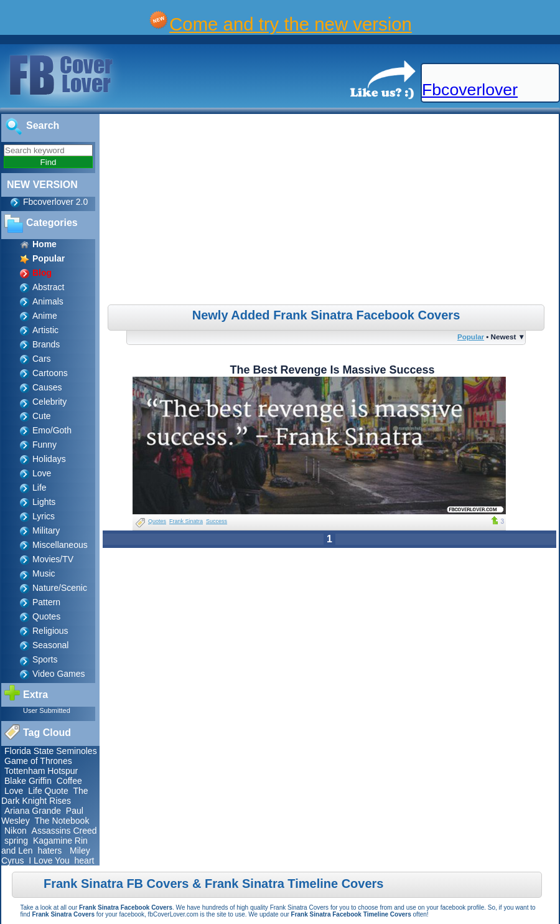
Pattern (46, 602)
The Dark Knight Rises (45, 796)
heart (85, 860)
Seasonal (50, 645)
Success (217, 521)
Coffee (69, 781)
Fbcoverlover (470, 90)
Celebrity (49, 402)
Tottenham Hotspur (41, 771)
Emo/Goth (52, 430)
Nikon (16, 831)
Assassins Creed (64, 831)
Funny (44, 445)
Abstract (48, 287)
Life (40, 488)
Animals (48, 301)
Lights (44, 502)
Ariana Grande (33, 811)
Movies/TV (53, 559)
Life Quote (48, 791)
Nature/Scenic (60, 588)
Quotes (46, 616)
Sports (45, 659)
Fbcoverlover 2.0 (55, 202)
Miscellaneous (60, 545)
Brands (46, 344)
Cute (42, 416)
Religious (50, 631)
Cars (42, 359)
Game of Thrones (38, 761)
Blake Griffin (28, 781)
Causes (47, 387)
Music (44, 573)
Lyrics (44, 516)
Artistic (45, 330)
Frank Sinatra (186, 521)
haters (49, 851)
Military (46, 530)
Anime (45, 316)
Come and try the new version (291, 24)
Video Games (59, 674)
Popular (471, 337)
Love (42, 473)
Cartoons (50, 373)
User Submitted (47, 710)
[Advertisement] (331, 211)
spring (16, 841)
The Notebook (62, 821)
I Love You (49, 860)
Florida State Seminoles (51, 751)
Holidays (49, 459)
